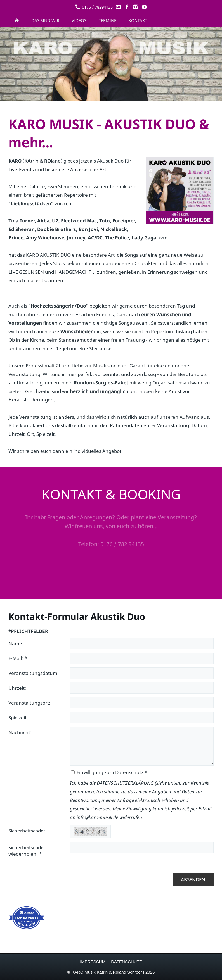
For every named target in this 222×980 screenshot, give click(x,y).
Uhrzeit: (17, 688)
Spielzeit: (18, 718)
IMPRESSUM (93, 962)
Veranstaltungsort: (29, 703)
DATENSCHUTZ (127, 962)
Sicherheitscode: (27, 831)
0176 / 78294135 (94, 7)
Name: (16, 644)
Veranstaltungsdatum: (34, 673)
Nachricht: (20, 732)
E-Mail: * (18, 658)
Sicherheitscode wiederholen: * (26, 851)
